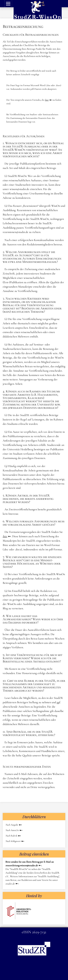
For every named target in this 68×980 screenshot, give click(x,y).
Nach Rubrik (11, 836)
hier (47, 100)
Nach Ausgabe (12, 825)
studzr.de (10, 884)
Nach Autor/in (12, 830)
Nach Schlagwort (13, 841)
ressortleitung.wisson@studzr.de (22, 865)
